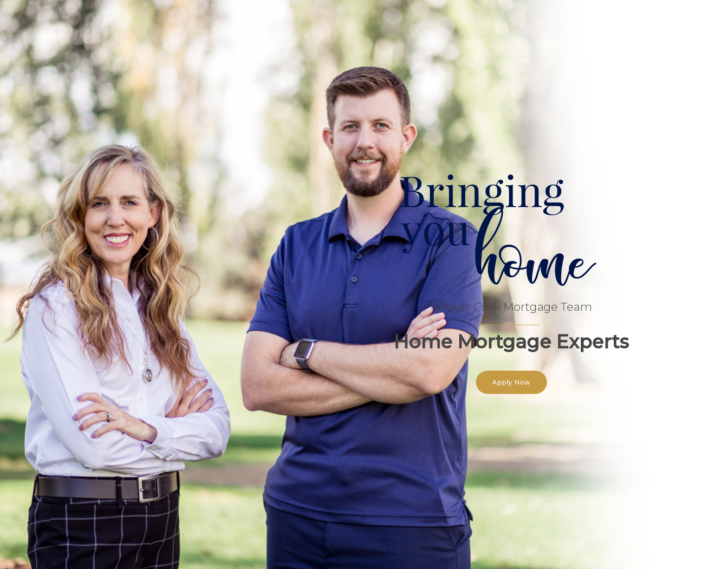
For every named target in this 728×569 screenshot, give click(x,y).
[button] (511, 382)
